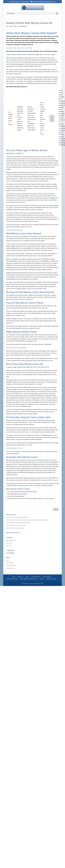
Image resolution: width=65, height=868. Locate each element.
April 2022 (9, 543)
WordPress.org (10, 568)
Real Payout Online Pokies (52, 118)
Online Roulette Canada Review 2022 (17, 517)
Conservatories (36, 577)
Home (14, 577)
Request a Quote (51, 579)
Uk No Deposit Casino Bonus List (16, 525)
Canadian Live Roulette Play (14, 230)
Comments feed (11, 566)
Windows (20, 577)
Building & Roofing (12, 579)
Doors (27, 577)
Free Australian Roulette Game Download (18, 523)
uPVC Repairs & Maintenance (29, 579)
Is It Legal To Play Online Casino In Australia (19, 48)
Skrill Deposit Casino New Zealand (16, 348)
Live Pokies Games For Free (14, 448)
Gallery (42, 579)
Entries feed (10, 563)
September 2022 (11, 540)
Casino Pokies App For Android (15, 528)
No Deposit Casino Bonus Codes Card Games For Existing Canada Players (28, 520)
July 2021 (9, 546)
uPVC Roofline (47, 577)
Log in (8, 560)
